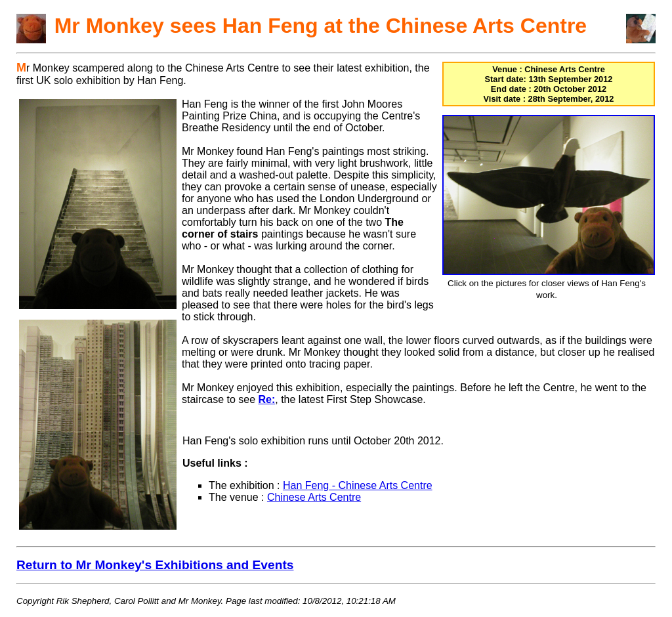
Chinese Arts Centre (314, 497)
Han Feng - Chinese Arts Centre (358, 485)
